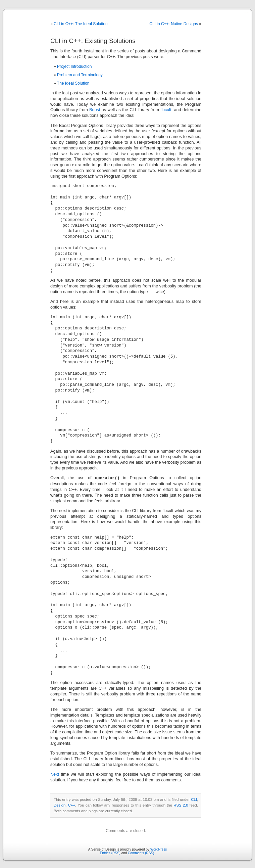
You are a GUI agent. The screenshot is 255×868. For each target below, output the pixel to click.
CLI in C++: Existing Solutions (93, 41)
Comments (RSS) (141, 853)
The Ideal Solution (73, 83)
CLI (194, 799)
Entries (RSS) (110, 853)
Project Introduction (74, 66)
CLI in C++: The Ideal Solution (81, 24)
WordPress (159, 849)
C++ (72, 805)
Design (60, 805)
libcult (166, 110)
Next (55, 774)
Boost (95, 110)
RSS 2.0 (181, 805)
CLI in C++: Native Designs (174, 24)
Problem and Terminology (80, 75)
